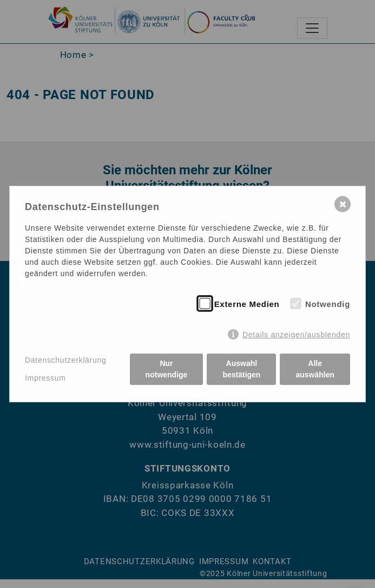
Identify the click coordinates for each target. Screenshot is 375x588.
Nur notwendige (167, 369)
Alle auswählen (315, 369)
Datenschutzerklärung (65, 360)
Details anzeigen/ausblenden (296, 335)
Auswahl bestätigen (241, 369)
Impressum (45, 378)
